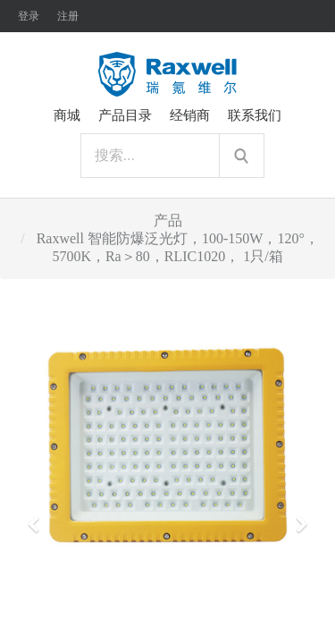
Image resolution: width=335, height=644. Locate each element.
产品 (168, 220)
